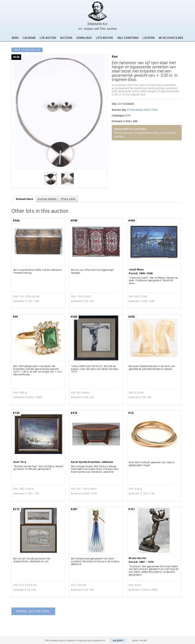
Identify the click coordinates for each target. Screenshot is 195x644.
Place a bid (68, 199)
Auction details (47, 199)
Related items (25, 199)
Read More (140, 641)
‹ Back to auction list (27, 50)
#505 (128, 115)
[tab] (25, 199)
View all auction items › (33, 611)
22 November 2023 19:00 (142, 110)
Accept (118, 641)
